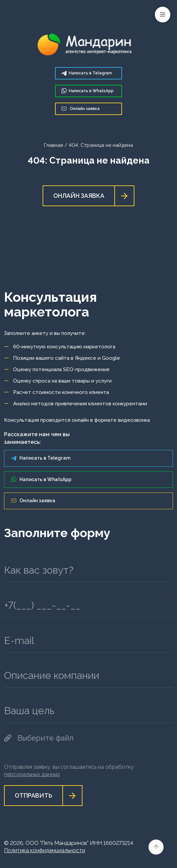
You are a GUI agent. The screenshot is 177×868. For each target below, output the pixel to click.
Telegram (87, 73)
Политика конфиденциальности (45, 850)
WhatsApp (87, 91)
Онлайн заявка (80, 109)
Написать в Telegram (41, 458)
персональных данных (32, 774)
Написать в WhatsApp (41, 479)
